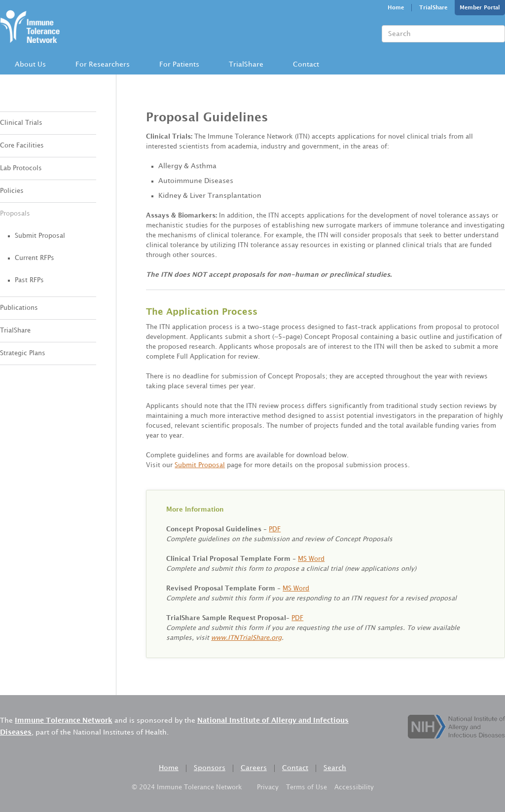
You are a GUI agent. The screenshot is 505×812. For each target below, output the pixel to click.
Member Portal (480, 8)
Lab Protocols (21, 168)
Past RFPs (29, 280)
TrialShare (433, 8)
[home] (30, 25)
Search (335, 768)
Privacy (268, 787)
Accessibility (354, 787)
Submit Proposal (40, 236)
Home (396, 8)
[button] (30, 65)
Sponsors (210, 768)
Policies (12, 191)
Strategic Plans (23, 353)
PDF (275, 529)
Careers (254, 768)
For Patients (179, 64)
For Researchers (103, 64)
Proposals (15, 214)
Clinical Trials (21, 123)
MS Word (311, 559)
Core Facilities (22, 146)
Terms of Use (307, 787)
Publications (19, 308)
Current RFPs (35, 258)
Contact (306, 64)
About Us (30, 64)
